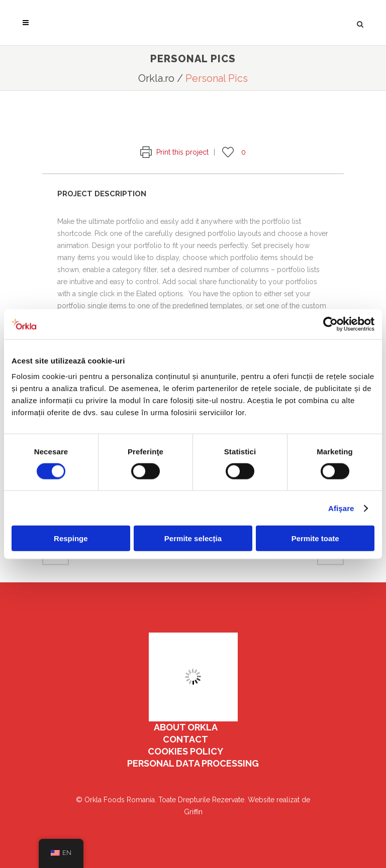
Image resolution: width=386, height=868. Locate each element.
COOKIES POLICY (185, 751)
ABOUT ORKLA (186, 727)
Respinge (71, 538)
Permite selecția (193, 538)
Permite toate (315, 538)
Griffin (193, 812)
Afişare (341, 508)
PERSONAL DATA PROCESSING (193, 763)
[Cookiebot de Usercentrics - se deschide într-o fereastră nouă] (330, 324)
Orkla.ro (156, 78)
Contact (185, 739)
